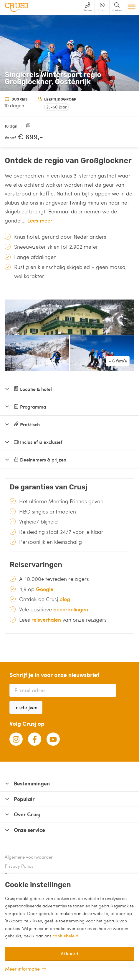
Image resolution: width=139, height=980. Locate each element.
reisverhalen (46, 619)
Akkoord (69, 953)
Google (45, 589)
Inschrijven (26, 707)
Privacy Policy (19, 866)
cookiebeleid (66, 936)
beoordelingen (71, 609)
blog (65, 599)
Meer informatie (22, 969)
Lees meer (40, 220)
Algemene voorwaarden (29, 857)
